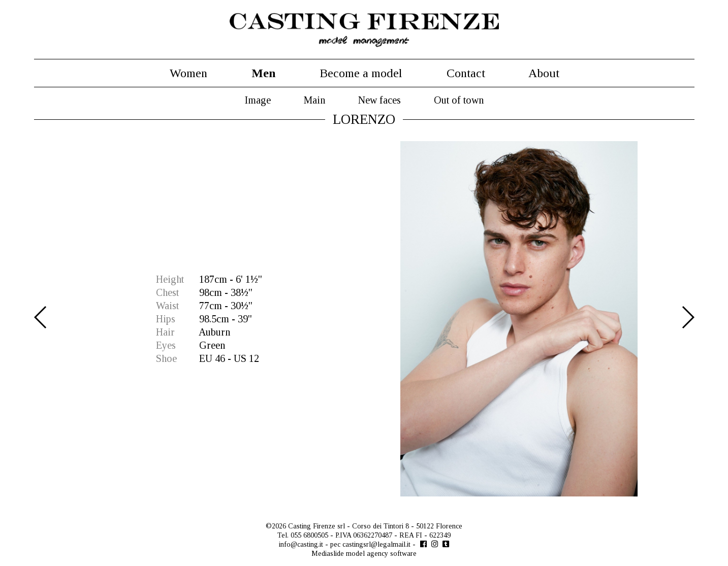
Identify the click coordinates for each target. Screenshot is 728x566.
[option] (364, 319)
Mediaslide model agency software (364, 554)
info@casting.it (301, 544)
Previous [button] (41, 317)
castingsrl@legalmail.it (376, 544)
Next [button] (688, 317)
